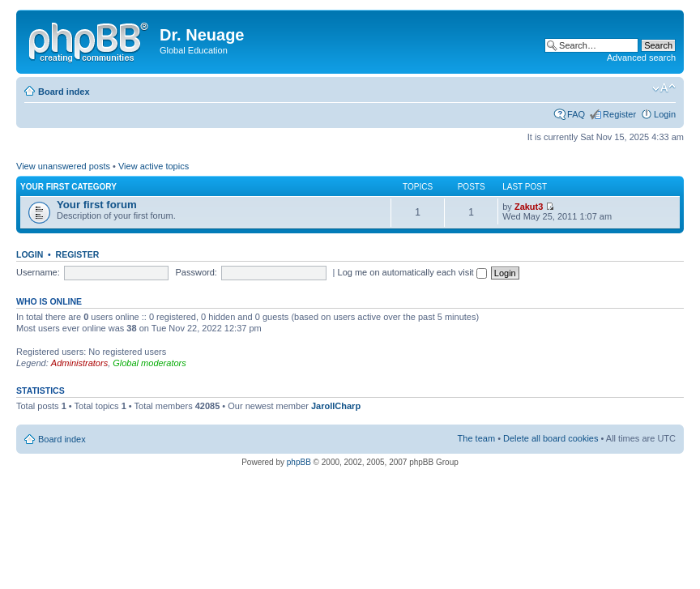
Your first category (68, 187)
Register (619, 114)
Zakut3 (529, 207)
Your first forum (97, 205)
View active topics (154, 166)
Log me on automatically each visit (412, 272)
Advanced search (641, 58)
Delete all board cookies (551, 438)
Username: (38, 272)
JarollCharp (336, 406)
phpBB (299, 462)
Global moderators (149, 363)
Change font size (664, 88)
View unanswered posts (63, 166)
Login (665, 114)
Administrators (79, 363)
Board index (64, 92)
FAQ (576, 114)
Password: (196, 272)
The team (476, 438)
